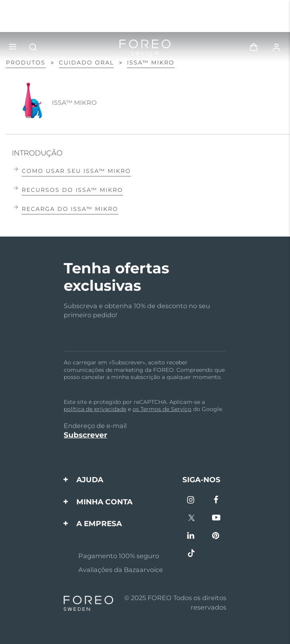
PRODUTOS (26, 63)
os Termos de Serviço (162, 409)
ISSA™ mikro (151, 63)
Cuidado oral (86, 63)
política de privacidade (95, 409)
